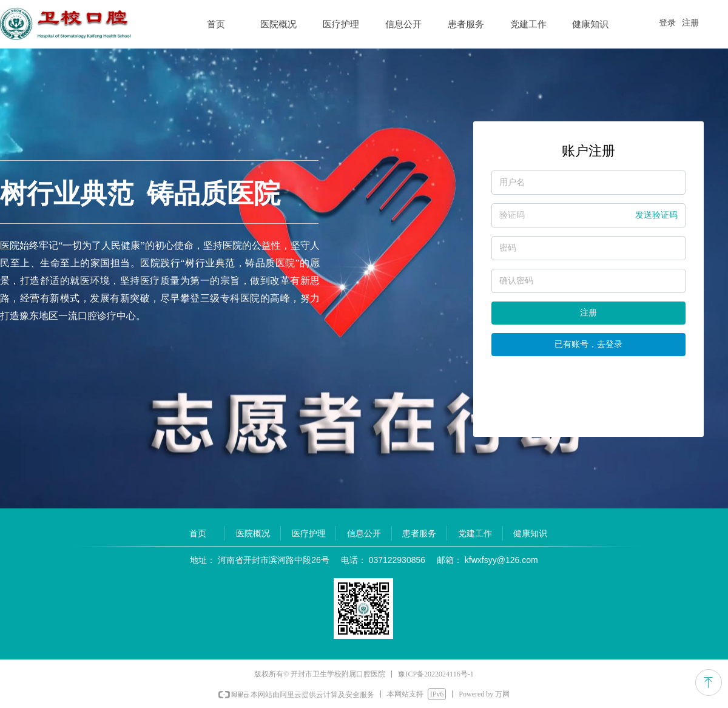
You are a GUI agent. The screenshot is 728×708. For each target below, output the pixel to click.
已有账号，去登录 (588, 344)
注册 (588, 313)
